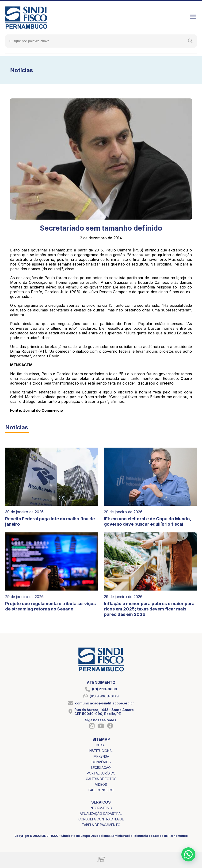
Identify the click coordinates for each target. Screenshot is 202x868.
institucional (101, 751)
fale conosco (101, 790)
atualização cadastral (101, 814)
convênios (101, 762)
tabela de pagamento (101, 825)
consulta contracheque (101, 819)
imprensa (101, 756)
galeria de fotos (101, 779)
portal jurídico (101, 773)
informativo (101, 808)
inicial (101, 745)
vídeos (101, 784)
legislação (101, 768)
